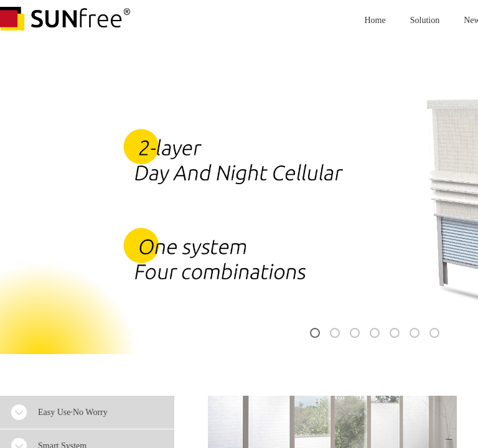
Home (375, 20)
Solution (425, 20)
